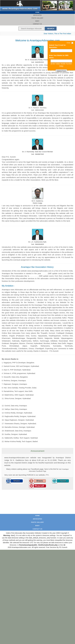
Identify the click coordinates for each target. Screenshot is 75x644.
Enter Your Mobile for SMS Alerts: (59, 57)
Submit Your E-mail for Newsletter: (57, 46)
